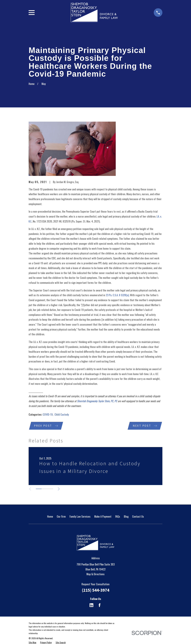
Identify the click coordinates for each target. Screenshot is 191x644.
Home (50, 517)
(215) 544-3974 (96, 590)
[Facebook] (100, 605)
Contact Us (138, 517)
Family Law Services (80, 517)
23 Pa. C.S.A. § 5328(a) (117, 295)
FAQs (118, 517)
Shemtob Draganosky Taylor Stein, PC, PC (97, 401)
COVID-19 (48, 414)
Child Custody (62, 414)
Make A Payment (103, 517)
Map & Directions (95, 574)
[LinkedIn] (91, 605)
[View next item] (60, 489)
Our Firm (61, 517)
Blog (126, 517)
